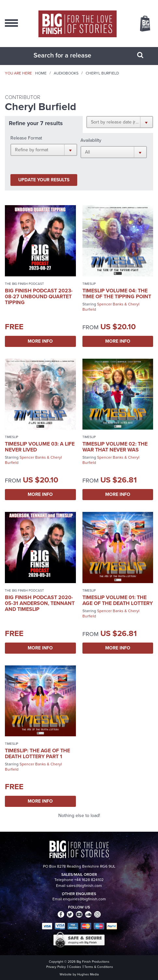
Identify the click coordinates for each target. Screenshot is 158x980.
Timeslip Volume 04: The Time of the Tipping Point (117, 294)
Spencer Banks (110, 304)
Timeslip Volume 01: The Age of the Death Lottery (118, 600)
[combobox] (71, 55)
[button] (120, 122)
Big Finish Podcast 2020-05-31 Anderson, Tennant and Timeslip (40, 603)
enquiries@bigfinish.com (84, 899)
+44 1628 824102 (89, 880)
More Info (40, 341)
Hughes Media (88, 974)
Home (41, 73)
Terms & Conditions (99, 967)
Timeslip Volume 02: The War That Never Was (115, 447)
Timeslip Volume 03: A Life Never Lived (40, 447)
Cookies (75, 967)
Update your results (44, 180)
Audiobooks (66, 73)
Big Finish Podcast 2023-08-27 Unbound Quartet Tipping (39, 296)
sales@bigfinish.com (84, 886)
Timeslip (89, 284)
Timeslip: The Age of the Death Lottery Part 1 (37, 753)
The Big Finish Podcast (24, 284)
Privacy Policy (56, 967)
